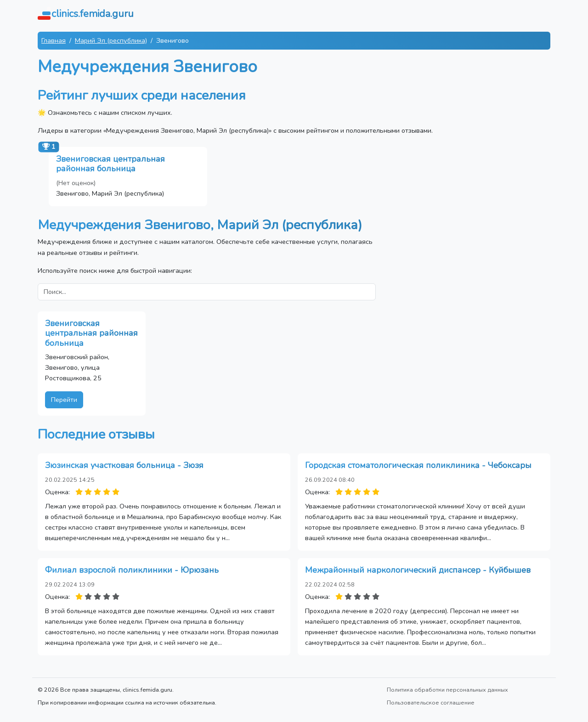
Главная (54, 40)
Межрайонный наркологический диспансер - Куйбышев (418, 570)
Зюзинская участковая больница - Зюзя (124, 465)
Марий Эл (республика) (111, 40)
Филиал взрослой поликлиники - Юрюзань (132, 570)
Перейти (64, 400)
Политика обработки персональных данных (447, 690)
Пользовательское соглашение (431, 702)
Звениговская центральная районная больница (110, 164)
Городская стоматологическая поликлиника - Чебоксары (418, 465)
